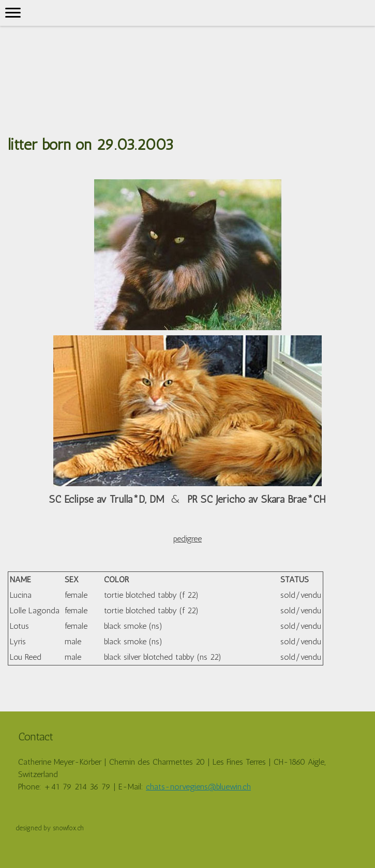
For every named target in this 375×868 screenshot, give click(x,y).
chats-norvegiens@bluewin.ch (198, 787)
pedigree (187, 539)
